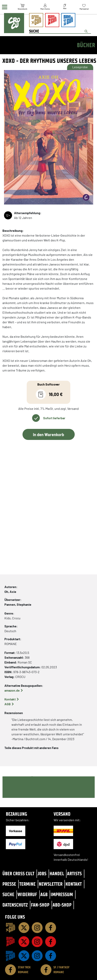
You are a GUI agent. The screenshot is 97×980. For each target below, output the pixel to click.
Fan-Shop (40, 905)
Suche (8, 894)
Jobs (42, 874)
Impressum (62, 894)
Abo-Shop (62, 905)
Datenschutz (15, 905)
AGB (8, 704)
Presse (9, 884)
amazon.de (12, 690)
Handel (57, 874)
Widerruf (27, 894)
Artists (74, 874)
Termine (27, 884)
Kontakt (10, 699)
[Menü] (5, 7)
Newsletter (51, 884)
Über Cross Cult (18, 874)
